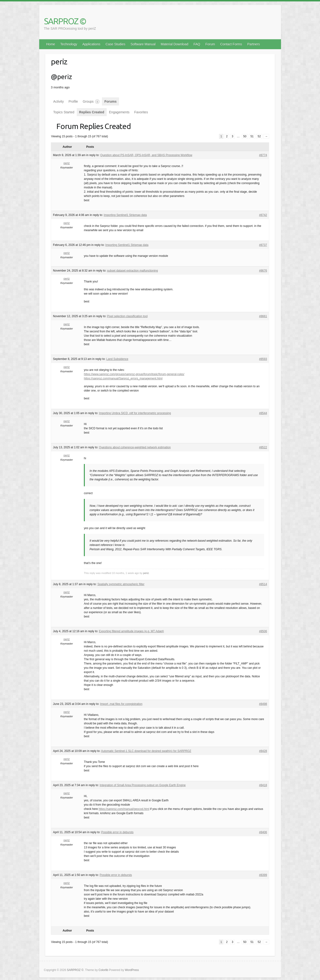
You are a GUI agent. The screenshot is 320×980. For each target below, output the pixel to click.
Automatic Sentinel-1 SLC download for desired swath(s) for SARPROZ (146, 751)
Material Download (175, 44)
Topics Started (64, 112)
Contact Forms (231, 44)
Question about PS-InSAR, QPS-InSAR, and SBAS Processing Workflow (146, 155)
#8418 (263, 785)
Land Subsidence (117, 359)
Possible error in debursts (117, 832)
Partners (254, 44)
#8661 (263, 316)
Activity (58, 101)
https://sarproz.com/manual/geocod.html (124, 809)
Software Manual (143, 44)
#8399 (263, 875)
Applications (91, 44)
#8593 (263, 359)
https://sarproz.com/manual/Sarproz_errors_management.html (123, 378)
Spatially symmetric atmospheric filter (121, 584)
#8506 (263, 631)
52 (259, 136)
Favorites (141, 112)
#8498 (263, 704)
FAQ (197, 44)
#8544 (263, 413)
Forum (210, 44)
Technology (69, 44)
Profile (73, 101)
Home (51, 44)
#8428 (263, 751)
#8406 (263, 832)
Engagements (119, 112)
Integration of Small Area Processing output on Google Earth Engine (143, 785)
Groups (91, 102)
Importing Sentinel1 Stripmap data (125, 215)
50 (245, 136)
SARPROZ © (65, 21)
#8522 (263, 447)
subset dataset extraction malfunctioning (133, 271)
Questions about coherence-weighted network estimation (135, 447)
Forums (110, 101)
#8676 (263, 271)
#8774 (263, 155)
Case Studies (115, 44)
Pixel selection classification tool (127, 316)
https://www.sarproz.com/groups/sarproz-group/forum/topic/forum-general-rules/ (134, 374)
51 (252, 136)
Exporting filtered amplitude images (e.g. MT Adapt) (131, 631)
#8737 (263, 245)
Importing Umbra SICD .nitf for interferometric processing (135, 413)
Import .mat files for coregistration (121, 704)
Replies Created (92, 112)
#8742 (263, 215)
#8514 (263, 584)
